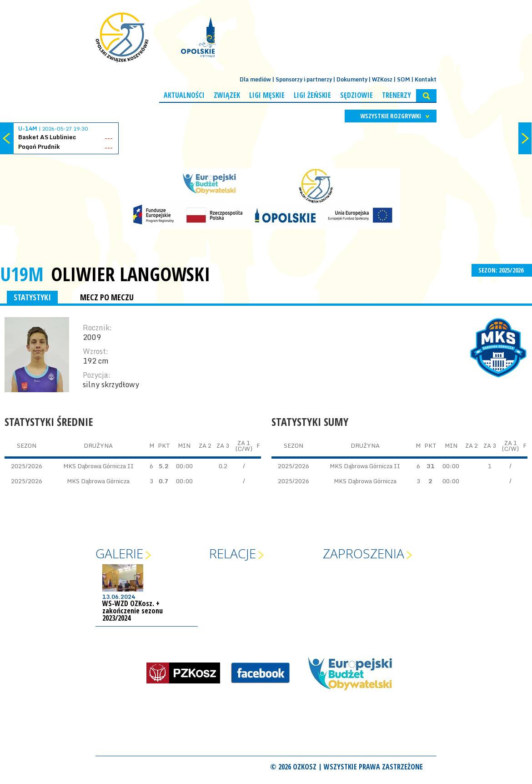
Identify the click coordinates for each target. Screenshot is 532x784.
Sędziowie (356, 95)
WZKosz (382, 79)
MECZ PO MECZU (107, 297)
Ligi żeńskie (312, 95)
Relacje (233, 553)
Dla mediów (255, 79)
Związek (227, 95)
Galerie (119, 553)
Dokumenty (352, 79)
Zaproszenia (364, 553)
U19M (22, 274)
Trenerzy (396, 95)
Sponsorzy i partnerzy (304, 79)
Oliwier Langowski (130, 274)
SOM (404, 79)
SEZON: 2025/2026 (502, 270)
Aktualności (184, 95)
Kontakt (426, 79)
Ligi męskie (267, 95)
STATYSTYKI (32, 297)
